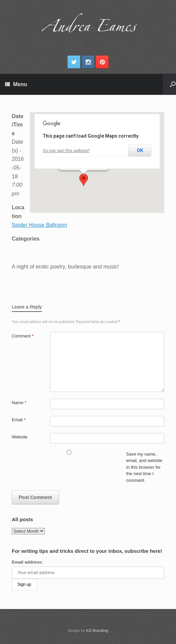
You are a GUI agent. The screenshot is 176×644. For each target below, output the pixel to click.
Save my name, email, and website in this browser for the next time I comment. (144, 467)
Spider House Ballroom (39, 225)
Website (20, 437)
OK (140, 150)
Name (19, 403)
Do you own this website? (66, 151)
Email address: (27, 562)
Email (19, 420)
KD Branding (97, 631)
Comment (23, 336)
